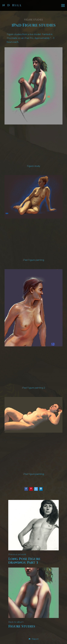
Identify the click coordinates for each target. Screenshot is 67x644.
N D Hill (12, 5)
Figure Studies (33, 20)
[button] (33, 639)
